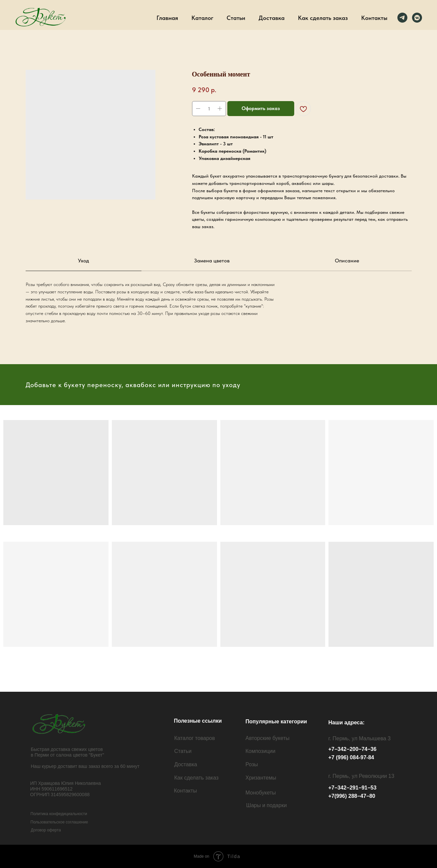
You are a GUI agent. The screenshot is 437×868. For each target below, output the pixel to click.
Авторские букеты (268, 738)
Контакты (374, 18)
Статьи (236, 18)
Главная (167, 18)
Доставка (272, 18)
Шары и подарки (267, 805)
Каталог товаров (195, 738)
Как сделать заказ (323, 18)
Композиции (261, 751)
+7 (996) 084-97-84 (351, 757)
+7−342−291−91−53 (353, 788)
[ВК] (417, 18)
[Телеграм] (402, 18)
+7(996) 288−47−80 (352, 796)
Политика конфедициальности (59, 814)
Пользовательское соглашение (59, 822)
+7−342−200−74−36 (353, 749)
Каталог (202, 18)
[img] (60, 724)
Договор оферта (46, 830)
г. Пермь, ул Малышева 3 (360, 738)
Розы (252, 764)
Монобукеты (261, 793)
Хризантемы (261, 778)
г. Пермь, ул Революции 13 (361, 776)
